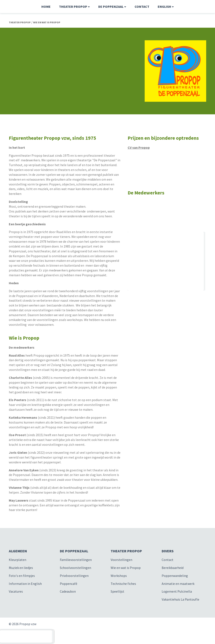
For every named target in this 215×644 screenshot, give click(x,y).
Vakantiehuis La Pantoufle (180, 599)
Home (46, 7)
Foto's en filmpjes (22, 576)
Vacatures (16, 591)
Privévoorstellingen (74, 576)
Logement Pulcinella (177, 591)
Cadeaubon (68, 591)
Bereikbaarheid (173, 568)
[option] (167, 200)
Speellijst (117, 591)
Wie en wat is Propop (126, 568)
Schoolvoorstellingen (75, 568)
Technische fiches (123, 584)
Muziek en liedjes (21, 568)
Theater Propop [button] (74, 7)
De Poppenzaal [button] (112, 7)
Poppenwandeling (175, 576)
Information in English (25, 584)
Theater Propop (20, 22)
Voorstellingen (121, 560)
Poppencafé (69, 584)
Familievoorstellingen (76, 560)
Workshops (119, 576)
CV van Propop (139, 147)
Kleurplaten (18, 560)
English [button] (166, 7)
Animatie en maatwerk (178, 584)
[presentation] (26, 636)
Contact (142, 7)
